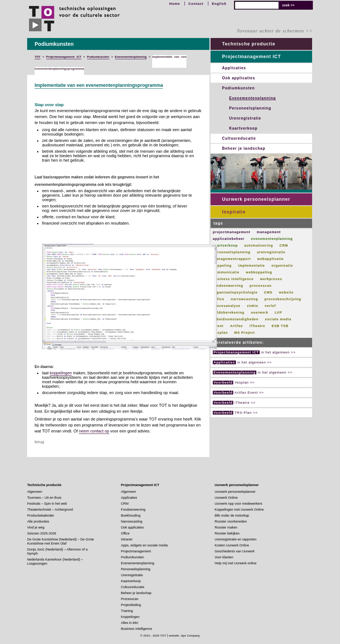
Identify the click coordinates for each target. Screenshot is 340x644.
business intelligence (233, 279)
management (269, 232)
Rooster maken (226, 527)
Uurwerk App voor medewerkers (238, 504)
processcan (261, 286)
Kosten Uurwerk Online (232, 545)
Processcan (130, 599)
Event (218, 326)
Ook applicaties (239, 78)
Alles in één (130, 623)
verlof (270, 306)
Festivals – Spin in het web (47, 504)
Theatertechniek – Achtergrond (50, 510)
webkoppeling (259, 272)
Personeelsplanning (250, 108)
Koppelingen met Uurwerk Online (239, 510)
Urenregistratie (245, 118)
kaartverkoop (225, 245)
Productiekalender (41, 515)
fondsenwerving (228, 286)
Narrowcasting (132, 521)
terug (39, 442)
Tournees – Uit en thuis (44, 498)
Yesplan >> (234, 383)
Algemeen (35, 492)
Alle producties (38, 521)
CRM (284, 245)
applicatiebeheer (229, 239)
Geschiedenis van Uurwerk (235, 551)
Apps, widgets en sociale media (144, 545)
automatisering (259, 245)
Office (219, 299)
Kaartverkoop (243, 128)
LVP (279, 313)
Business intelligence (137, 629)
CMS (268, 292)
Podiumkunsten (238, 88)
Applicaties (234, 68)
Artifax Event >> (238, 393)
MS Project (245, 333)
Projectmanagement (136, 551)
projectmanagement (232, 232)
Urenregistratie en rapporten (236, 539)
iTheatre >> (234, 403)
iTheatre (257, 326)
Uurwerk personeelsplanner (256, 199)
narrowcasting (244, 299)
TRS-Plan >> (235, 413)
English (219, 4)
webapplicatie (271, 259)
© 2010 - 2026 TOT (153, 636)
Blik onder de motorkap (232, 515)
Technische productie (249, 44)
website (286, 292)
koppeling (222, 266)
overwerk (259, 313)
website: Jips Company (184, 636)
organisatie (282, 266)
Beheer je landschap (244, 148)
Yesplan (220, 333)
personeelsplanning (232, 252)
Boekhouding (131, 515)
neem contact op (94, 431)
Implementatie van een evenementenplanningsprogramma (99, 85)
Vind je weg (36, 527)
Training (127, 611)
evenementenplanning (272, 239)
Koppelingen (130, 617)
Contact (196, 4)
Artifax (236, 326)
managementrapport (232, 259)
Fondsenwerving (133, 510)
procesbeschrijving (283, 299)
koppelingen (61, 373)
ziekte (253, 306)
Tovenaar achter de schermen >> (275, 31)
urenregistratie (271, 252)
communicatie (226, 272)
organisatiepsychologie (235, 292)
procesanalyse (227, 306)
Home (175, 4)
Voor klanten (224, 557)
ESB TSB (280, 326)
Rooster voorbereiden (231, 521)
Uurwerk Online (226, 498)
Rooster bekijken (227, 533)
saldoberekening (229, 313)
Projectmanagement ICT (251, 57)
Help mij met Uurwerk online (236, 563)
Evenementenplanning (253, 98)
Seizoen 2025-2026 (42, 533)
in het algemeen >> (254, 352)
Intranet (127, 539)
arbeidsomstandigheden (236, 319)
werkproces (271, 279)
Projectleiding (131, 605)
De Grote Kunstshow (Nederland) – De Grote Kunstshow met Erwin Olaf (61, 541)
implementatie (251, 266)
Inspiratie (234, 212)
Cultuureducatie (239, 138)
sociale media (278, 319)
